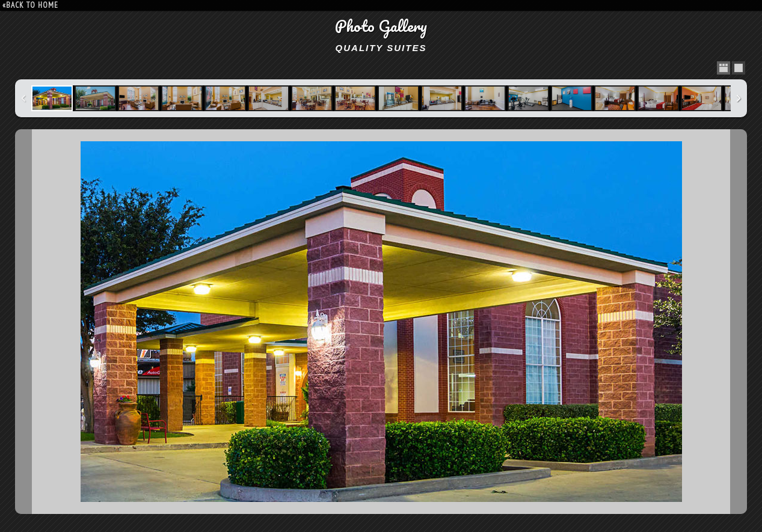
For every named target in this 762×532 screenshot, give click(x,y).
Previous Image (23, 322)
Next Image (739, 322)
